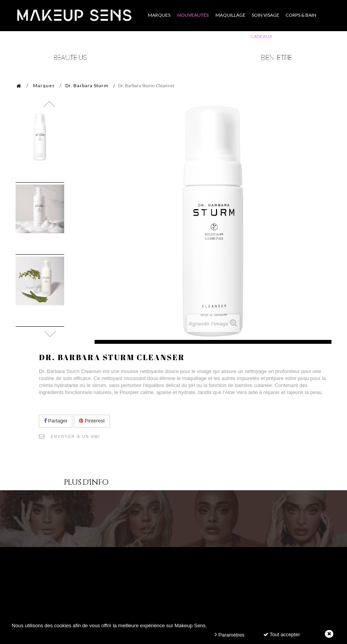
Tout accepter (282, 634)
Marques (44, 85)
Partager (56, 421)
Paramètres (230, 634)
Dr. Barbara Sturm (87, 85)
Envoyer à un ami (75, 437)
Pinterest (92, 421)
